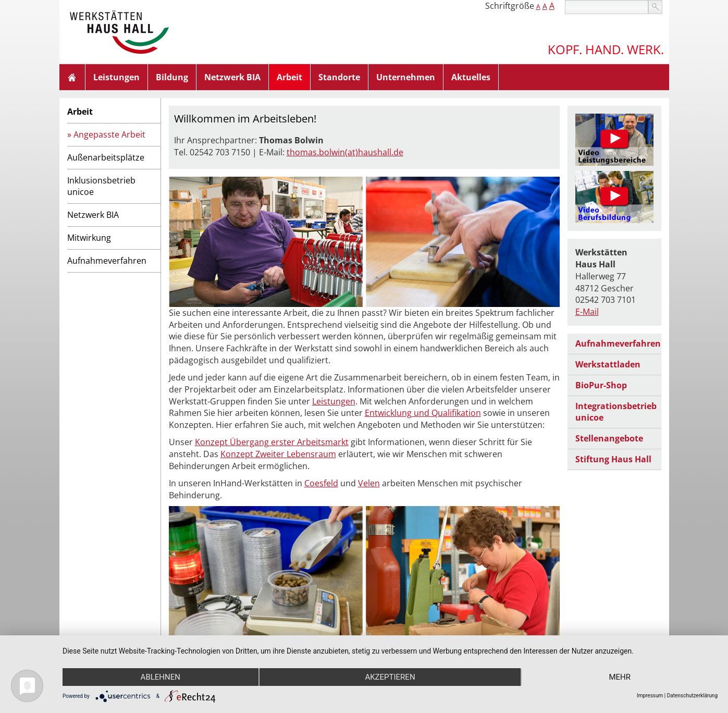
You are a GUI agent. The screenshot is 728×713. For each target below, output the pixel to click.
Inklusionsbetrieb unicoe (101, 186)
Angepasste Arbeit (109, 134)
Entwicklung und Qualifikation (423, 413)
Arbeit (289, 77)
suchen (655, 7)
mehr (620, 677)
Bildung (172, 77)
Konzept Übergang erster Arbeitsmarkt (272, 442)
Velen (369, 483)
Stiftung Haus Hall (613, 459)
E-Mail (587, 312)
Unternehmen (406, 77)
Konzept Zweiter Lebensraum (278, 454)
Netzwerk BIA (232, 77)
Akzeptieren (390, 677)
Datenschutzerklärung (692, 696)
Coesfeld (321, 483)
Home (72, 77)
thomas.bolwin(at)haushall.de (345, 152)
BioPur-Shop (601, 385)
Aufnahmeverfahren (107, 261)
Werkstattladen (608, 364)
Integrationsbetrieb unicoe (616, 412)
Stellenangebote (609, 438)
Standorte (339, 77)
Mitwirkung (89, 238)
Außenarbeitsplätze (106, 157)
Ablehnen (161, 677)
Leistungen (116, 77)
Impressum (650, 696)
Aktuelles (471, 77)
